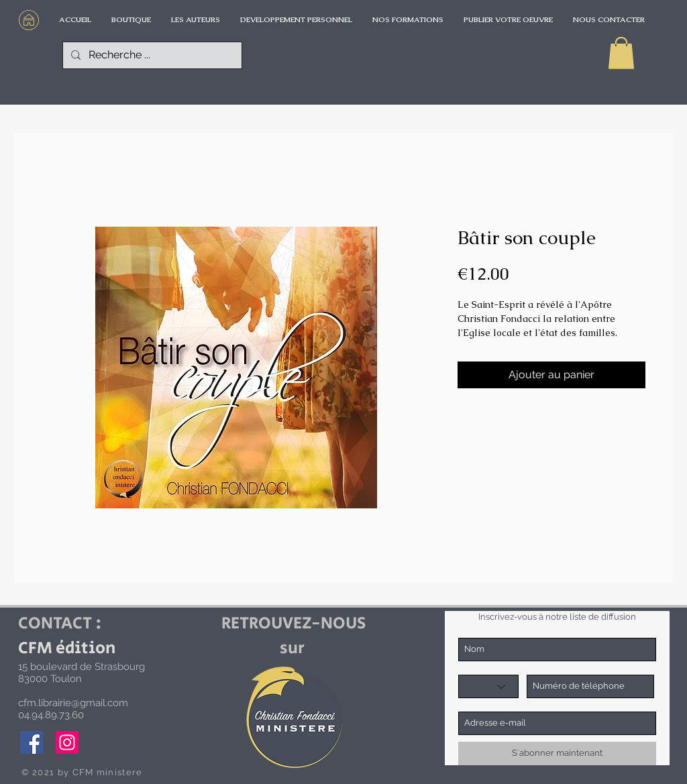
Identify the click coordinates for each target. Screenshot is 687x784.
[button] (621, 53)
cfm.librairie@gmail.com (73, 703)
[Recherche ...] (151, 55)
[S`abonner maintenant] (557, 753)
